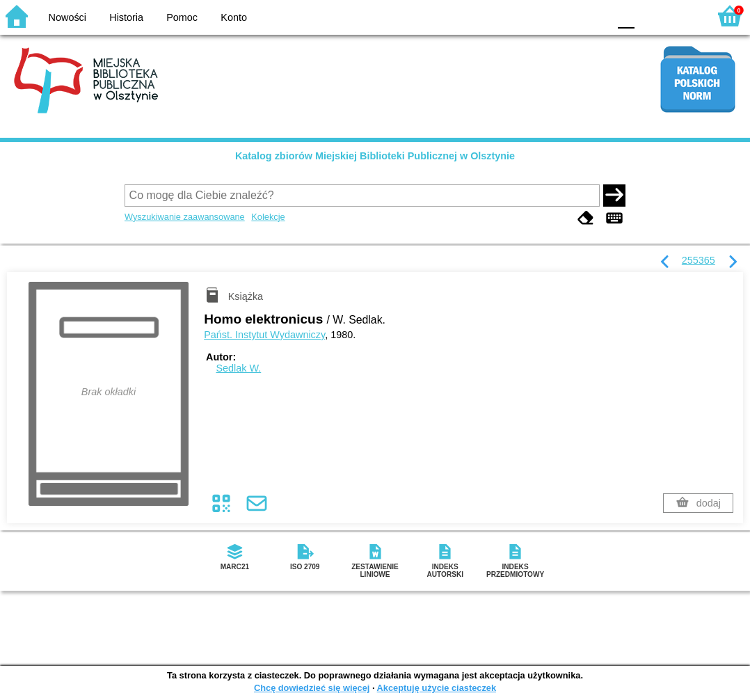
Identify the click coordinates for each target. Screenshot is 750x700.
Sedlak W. (238, 368)
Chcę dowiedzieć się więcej (312, 688)
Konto (234, 17)
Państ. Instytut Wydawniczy (264, 335)
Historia (126, 17)
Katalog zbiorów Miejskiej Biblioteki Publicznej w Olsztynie (375, 156)
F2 (682, 16)
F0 (626, 16)
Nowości (67, 17)
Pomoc (182, 17)
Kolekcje (268, 217)
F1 (650, 16)
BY (594, 16)
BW (538, 16)
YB (565, 16)
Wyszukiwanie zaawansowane (185, 217)
